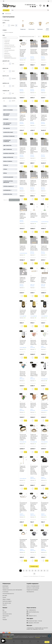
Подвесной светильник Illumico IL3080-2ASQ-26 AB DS (44, 85)
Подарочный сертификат (32, 590)
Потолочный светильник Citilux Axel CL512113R (23, 312)
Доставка (5, 595)
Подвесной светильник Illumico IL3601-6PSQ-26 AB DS (34, 248)
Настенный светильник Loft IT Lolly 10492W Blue (23, 374)
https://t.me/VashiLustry (33, 612)
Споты (4, 618)
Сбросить (6, 200)
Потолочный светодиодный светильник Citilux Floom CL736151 (23, 437)
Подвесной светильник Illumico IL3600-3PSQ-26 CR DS (23, 151)
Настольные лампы (7, 614)
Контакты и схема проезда (33, 588)
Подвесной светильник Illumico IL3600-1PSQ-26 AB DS (34, 85)
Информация (7, 584)
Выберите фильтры (14, 200)
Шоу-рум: (29, 625)
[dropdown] (4, 1)
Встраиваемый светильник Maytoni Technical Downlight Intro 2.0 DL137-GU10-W (34, 543)
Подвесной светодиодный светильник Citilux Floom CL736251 (45, 437)
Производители (30, 592)
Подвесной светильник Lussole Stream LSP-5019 (45, 215)
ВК (29, 614)
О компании (5, 592)
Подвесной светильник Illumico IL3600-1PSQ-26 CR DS (34, 151)
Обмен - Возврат (6, 599)
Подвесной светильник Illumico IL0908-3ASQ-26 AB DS (44, 183)
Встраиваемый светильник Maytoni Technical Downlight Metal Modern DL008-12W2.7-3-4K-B (45, 471)
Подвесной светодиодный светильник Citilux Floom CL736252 (34, 437)
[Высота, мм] (6, 79)
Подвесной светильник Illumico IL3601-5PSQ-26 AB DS (23, 84)
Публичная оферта (7, 601)
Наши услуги (6, 588)
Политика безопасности (8, 594)
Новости (5, 605)
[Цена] (5, 25)
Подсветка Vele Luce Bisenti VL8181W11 (33, 279)
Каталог (5, 608)
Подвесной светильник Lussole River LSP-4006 (23, 248)
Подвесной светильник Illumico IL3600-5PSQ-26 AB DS (44, 118)
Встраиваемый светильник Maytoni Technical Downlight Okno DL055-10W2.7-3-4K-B (34, 470)
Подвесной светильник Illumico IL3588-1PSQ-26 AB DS (45, 248)
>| (34, 574)
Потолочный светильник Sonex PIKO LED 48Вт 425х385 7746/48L (23, 53)
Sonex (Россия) (23, 58)
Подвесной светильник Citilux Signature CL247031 (23, 469)
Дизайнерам (5, 586)
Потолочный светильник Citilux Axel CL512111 (44, 312)
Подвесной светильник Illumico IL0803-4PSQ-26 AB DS (23, 216)
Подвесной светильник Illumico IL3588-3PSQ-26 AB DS (23, 183)
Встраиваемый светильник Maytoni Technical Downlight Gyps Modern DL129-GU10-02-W (23, 507)
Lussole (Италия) (34, 222)
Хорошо (47, 642)
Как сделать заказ (7, 603)
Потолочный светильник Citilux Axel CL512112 (33, 312)
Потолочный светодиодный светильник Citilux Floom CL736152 (45, 406)
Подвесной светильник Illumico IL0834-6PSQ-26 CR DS (23, 118)
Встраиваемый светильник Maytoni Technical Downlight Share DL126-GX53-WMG (45, 507)
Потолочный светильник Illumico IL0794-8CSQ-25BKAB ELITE (44, 52)
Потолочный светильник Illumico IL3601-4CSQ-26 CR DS (34, 52)
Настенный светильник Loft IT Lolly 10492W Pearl (44, 342)
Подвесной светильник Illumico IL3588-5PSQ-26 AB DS (45, 150)
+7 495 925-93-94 (30, 5)
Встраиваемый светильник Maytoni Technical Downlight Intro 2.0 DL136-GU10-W (45, 543)
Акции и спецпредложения (33, 586)
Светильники (6, 616)
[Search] (30, 10)
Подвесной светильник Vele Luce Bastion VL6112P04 (44, 280)
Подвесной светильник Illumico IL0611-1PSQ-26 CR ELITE (34, 118)
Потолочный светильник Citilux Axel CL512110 (23, 342)
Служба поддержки (33, 584)
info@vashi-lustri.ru (32, 616)
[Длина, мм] (6, 71)
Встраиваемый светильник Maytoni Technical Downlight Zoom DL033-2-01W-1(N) (34, 507)
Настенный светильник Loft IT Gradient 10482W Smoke (34, 374)
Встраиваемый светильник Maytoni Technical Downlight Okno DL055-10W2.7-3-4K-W (23, 543)
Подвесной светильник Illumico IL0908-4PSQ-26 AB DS (34, 183)
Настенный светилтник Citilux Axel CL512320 (44, 374)
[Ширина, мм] (6, 86)
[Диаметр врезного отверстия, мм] (6, 101)
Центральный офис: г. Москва (35, 621)
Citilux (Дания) (23, 316)
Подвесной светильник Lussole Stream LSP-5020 (34, 215)
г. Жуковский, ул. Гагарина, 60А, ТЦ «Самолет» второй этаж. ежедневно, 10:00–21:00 (37, 628)
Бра (3, 610)
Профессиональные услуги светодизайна (12, 590)
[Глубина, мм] (6, 93)
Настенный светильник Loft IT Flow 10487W (33, 405)
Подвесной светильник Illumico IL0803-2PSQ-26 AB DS (23, 280)
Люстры (4, 612)
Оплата (4, 597)
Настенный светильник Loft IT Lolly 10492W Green (23, 405)
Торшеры (5, 620)
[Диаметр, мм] (6, 64)
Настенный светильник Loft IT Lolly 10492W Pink (33, 342)
